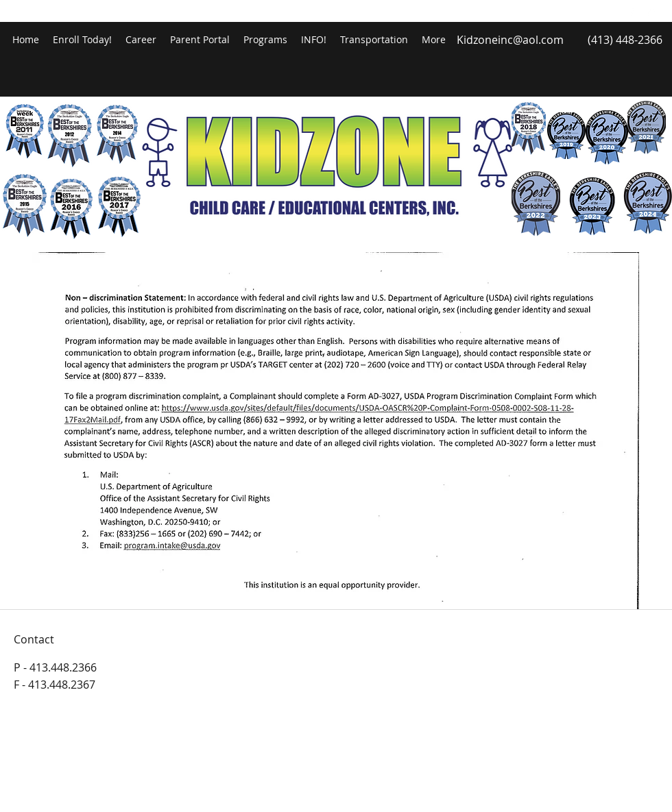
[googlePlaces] (651, 14)
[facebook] (631, 14)
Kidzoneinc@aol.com (510, 40)
